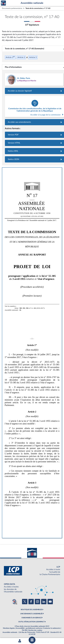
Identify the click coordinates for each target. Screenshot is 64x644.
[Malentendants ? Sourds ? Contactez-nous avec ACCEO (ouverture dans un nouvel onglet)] (14, 602)
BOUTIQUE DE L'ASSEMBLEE (31, 610)
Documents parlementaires (12, 8)
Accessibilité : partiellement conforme (29, 628)
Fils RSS (25, 630)
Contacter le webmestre (52, 628)
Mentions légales (9, 628)
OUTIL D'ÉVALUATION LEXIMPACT (31, 622)
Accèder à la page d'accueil (3, 3)
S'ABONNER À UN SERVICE (31, 618)
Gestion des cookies (35, 630)
